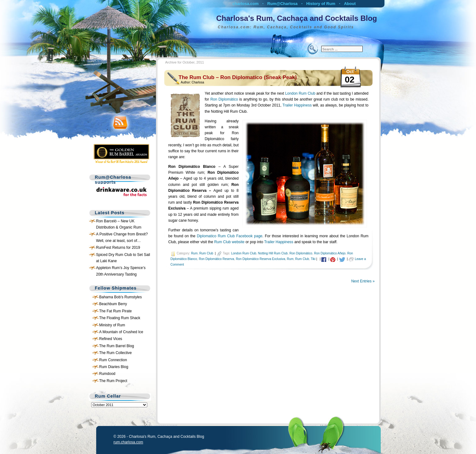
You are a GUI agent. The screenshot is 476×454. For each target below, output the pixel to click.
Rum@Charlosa (283, 4)
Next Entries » (363, 281)
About (350, 4)
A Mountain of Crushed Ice (121, 332)
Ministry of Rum (112, 325)
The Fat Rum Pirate (116, 311)
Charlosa (198, 82)
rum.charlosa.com (128, 442)
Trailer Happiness (297, 105)
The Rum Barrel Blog (117, 346)
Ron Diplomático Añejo (330, 253)
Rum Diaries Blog (114, 367)
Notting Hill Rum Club (273, 253)
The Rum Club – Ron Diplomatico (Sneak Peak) (238, 77)
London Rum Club (300, 93)
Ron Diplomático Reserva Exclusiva (261, 259)
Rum (194, 253)
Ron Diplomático (224, 99)
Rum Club (206, 253)
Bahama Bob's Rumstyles (121, 297)
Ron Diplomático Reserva (217, 259)
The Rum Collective (116, 353)
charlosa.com (246, 4)
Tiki (313, 259)
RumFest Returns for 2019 (118, 248)
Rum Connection (113, 360)
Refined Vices (111, 339)
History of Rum (321, 4)
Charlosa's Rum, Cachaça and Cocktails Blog (297, 18)
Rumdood (107, 374)
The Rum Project (113, 381)
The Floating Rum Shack (120, 318)
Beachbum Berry (113, 304)
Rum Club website (229, 242)
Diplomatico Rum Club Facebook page (229, 236)
